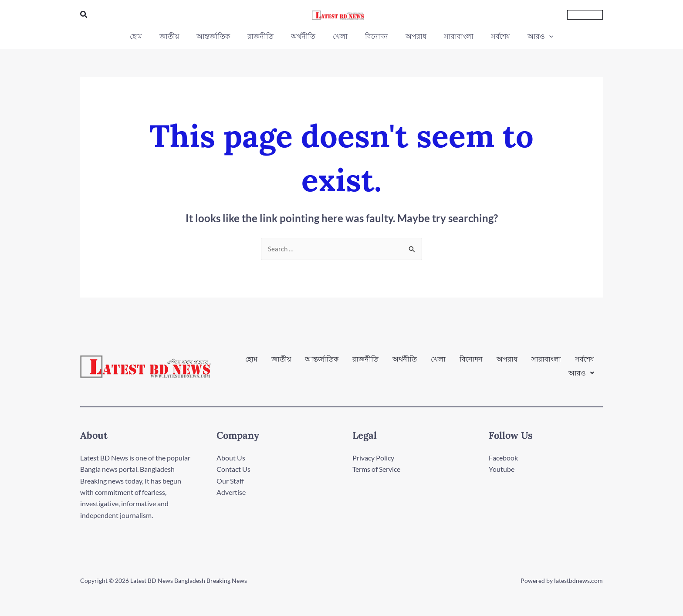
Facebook (503, 458)
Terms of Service (376, 469)
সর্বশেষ (585, 363)
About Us (231, 458)
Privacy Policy (373, 458)
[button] (84, 15)
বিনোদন (471, 363)
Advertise (231, 492)
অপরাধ (507, 363)
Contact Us (233, 469)
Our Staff (230, 481)
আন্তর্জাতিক (322, 363)
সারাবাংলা (546, 363)
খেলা (438, 363)
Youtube (502, 469)
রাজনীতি (365, 363)
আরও (581, 370)
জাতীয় (281, 363)
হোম (251, 363)
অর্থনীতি (405, 363)
